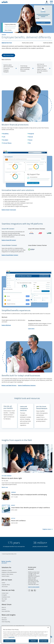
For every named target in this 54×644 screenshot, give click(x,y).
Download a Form (6, 598)
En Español (4, 596)
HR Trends (4, 619)
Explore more (47, 531)
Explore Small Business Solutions (27, 385)
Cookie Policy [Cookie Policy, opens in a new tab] (11, 637)
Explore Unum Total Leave (9, 210)
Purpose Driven (48, 43)
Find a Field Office (6, 613)
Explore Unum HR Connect (9, 240)
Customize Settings (9, 641)
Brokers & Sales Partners (7, 576)
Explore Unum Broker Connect (10, 255)
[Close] (48, 627)
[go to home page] (5, 2)
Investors (4, 611)
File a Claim (4, 600)
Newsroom (4, 621)
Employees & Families (7, 572)
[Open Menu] (51, 2)
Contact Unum (5, 594)
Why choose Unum (8, 55)
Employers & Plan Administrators (9, 574)
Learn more (31, 329)
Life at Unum (5, 588)
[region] (26, 635)
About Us (4, 609)
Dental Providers (5, 578)
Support (3, 602)
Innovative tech (7, 43)
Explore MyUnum (6, 325)
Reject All (33, 641)
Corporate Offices (6, 586)
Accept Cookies (44, 641)
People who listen (28, 43)
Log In (47, 3)
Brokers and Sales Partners (9, 385)
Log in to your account (34, 588)
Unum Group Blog (6, 623)
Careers (3, 584)
